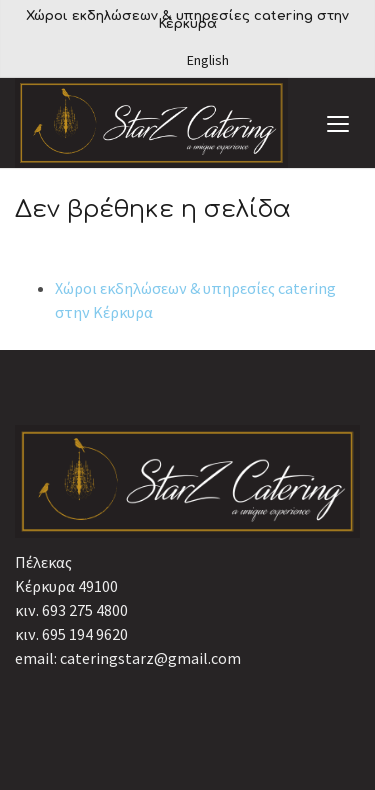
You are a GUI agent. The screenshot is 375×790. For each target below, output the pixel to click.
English (208, 60)
